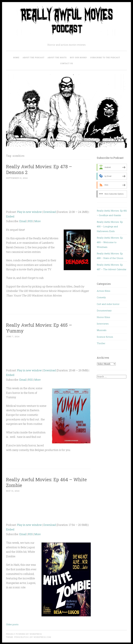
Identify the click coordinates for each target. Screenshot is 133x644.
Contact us (67, 63)
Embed (10, 216)
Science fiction (105, 337)
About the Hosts (57, 57)
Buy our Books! (78, 57)
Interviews (103, 324)
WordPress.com (42, 636)
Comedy (101, 297)
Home (16, 57)
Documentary (104, 310)
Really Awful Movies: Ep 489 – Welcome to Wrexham (110, 242)
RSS (31, 221)
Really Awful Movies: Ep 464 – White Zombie (47, 482)
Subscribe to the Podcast (105, 57)
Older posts (12, 624)
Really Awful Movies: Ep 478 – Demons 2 (40, 169)
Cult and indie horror (108, 304)
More (38, 221)
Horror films (103, 317)
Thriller (101, 343)
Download (50, 212)
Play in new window (30, 212)
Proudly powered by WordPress (24, 633)
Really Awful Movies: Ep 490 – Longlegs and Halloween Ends (110, 227)
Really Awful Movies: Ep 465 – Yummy (40, 327)
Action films (104, 291)
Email (23, 221)
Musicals (102, 330)
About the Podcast (33, 57)
